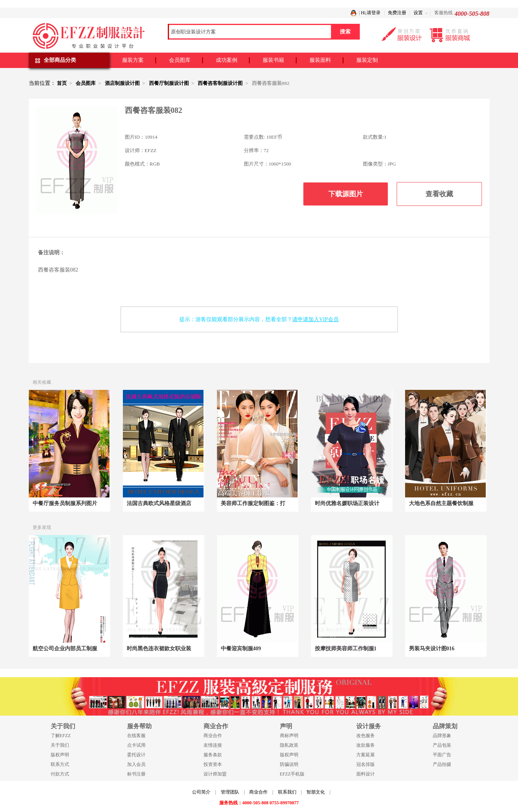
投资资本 (213, 764)
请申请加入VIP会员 (315, 319)
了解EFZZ (61, 736)
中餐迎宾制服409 (241, 649)
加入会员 (136, 764)
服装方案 (133, 60)
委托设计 (136, 755)
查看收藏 (439, 194)
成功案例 (227, 60)
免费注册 (397, 13)
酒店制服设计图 (122, 83)
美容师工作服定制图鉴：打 (253, 503)
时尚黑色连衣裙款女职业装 (159, 649)
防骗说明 (289, 764)
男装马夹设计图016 (432, 649)
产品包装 (442, 745)
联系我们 (287, 792)
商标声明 (289, 736)
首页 (62, 83)
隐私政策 (289, 745)
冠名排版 (366, 764)
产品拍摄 (442, 764)
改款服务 (366, 745)
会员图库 (180, 60)
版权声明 (60, 755)
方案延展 (366, 755)
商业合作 (213, 736)
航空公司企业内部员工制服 (65, 649)
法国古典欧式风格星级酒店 (159, 503)
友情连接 (213, 745)
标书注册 (136, 774)
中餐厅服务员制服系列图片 (65, 503)
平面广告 (442, 755)
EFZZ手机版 (292, 774)
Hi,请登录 (371, 13)
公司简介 (201, 792)
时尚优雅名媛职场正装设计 (347, 503)
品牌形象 (442, 736)
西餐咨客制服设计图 (220, 83)
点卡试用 (136, 745)
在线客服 (136, 736)
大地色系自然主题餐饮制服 (441, 503)
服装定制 (367, 60)
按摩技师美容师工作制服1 (346, 649)
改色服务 (366, 736)
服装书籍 (273, 60)
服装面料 (320, 60)
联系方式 (60, 764)
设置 (418, 13)
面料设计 (366, 774)
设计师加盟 (215, 774)
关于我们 (60, 745)
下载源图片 (346, 194)
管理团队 (230, 792)
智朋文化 (316, 792)
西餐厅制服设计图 (169, 83)
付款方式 (60, 774)
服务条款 (213, 755)
